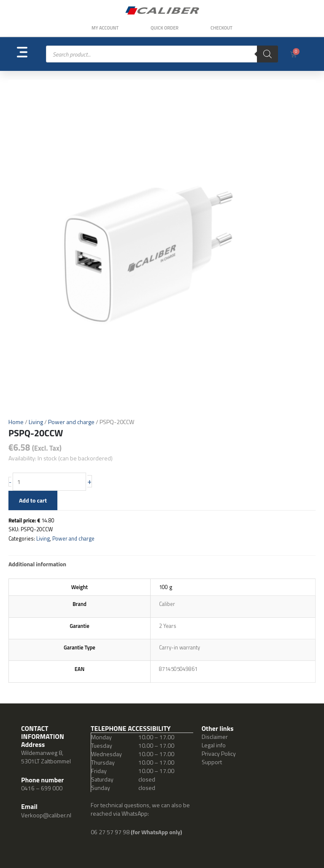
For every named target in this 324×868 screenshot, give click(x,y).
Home (16, 422)
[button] (31, 54)
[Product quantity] (49, 482)
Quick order (165, 28)
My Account (105, 28)
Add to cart (33, 500)
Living (36, 422)
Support (212, 762)
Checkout (221, 28)
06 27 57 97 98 (111, 832)
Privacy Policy (219, 753)
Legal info (214, 745)
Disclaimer (215, 737)
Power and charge (71, 422)
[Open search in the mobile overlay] (162, 54)
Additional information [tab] (37, 564)
